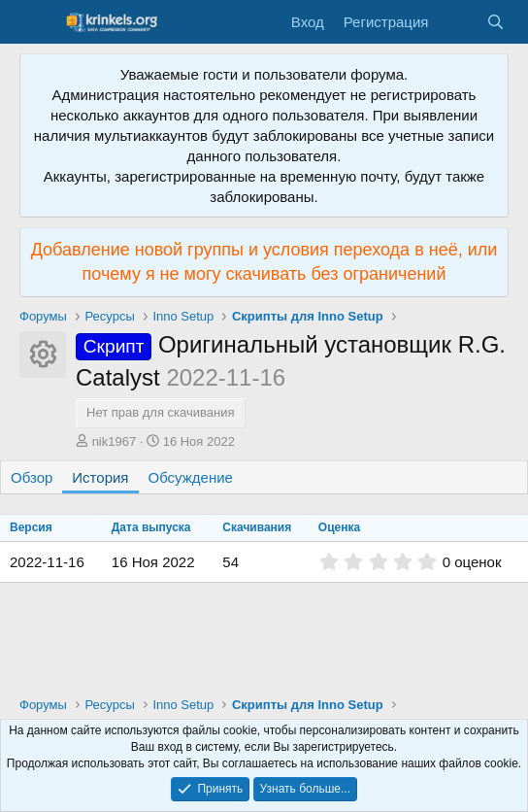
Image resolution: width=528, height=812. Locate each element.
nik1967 (115, 441)
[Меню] (36, 22)
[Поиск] (495, 22)
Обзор (32, 477)
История (100, 477)
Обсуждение (191, 477)
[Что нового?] (457, 22)
